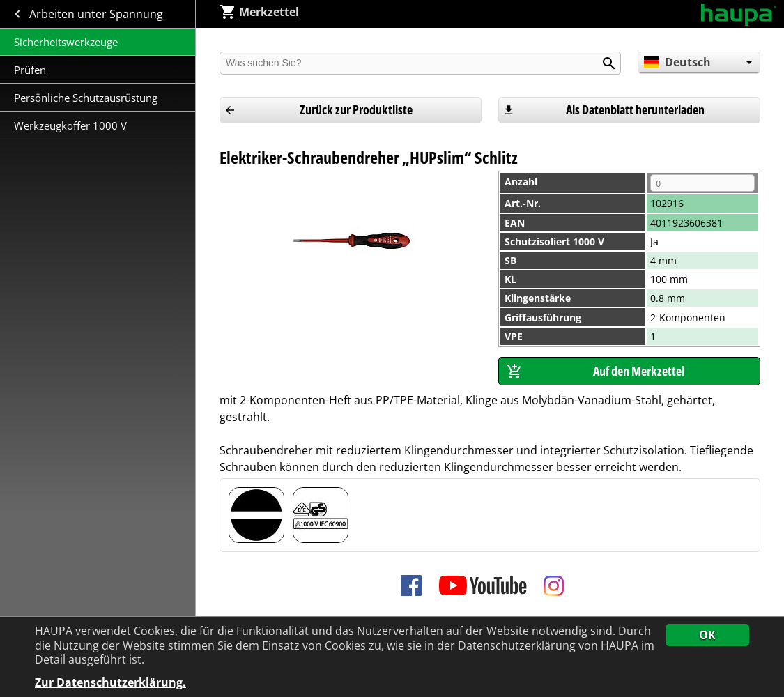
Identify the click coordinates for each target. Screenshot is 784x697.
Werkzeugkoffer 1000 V (70, 125)
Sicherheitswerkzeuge (66, 42)
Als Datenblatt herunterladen (635, 109)
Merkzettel (259, 12)
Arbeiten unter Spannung (98, 14)
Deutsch (677, 62)
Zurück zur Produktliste (356, 109)
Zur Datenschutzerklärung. (110, 683)
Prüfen (31, 70)
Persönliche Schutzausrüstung (86, 98)
